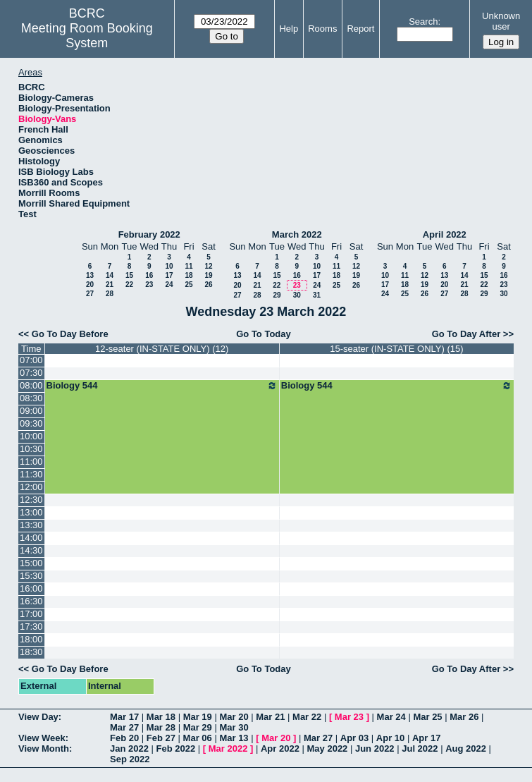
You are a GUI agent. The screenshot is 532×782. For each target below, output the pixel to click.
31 (317, 295)
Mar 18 (161, 717)
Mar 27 (124, 727)
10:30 (31, 449)
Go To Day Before (70, 334)
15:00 (31, 563)
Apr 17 (426, 738)
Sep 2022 (130, 759)
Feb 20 (124, 738)
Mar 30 (234, 727)
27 (90, 294)
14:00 (31, 538)
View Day (38, 717)
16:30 (31, 601)
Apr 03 (354, 738)
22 (129, 285)
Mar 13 (234, 738)
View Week (42, 738)
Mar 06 (198, 738)
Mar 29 (198, 727)
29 (277, 295)
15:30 (31, 576)
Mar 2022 (228, 749)
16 (149, 275)
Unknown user (501, 21)
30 (297, 295)
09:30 (31, 423)
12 (208, 266)
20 (90, 285)
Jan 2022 (129, 749)
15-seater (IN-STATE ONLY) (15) (396, 349)
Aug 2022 (466, 749)
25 (188, 285)
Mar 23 (349, 717)
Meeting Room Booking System (87, 36)
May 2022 (328, 749)
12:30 (31, 500)
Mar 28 (161, 727)
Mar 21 (270, 717)
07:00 (31, 360)
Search (423, 22)
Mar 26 (464, 717)
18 (188, 275)
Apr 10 (390, 738)
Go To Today (264, 334)
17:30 (31, 627)
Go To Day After (466, 334)
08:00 (31, 385)
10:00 (31, 436)
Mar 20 (234, 717)
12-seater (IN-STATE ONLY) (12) (162, 349)
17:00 (31, 614)
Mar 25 (427, 717)
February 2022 (149, 234)
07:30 (31, 373)
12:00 (31, 487)
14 (110, 275)
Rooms (322, 29)
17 (169, 275)
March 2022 (297, 234)
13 (90, 275)
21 (110, 285)
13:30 (31, 525)
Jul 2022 (420, 749)
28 (110, 294)
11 (188, 266)
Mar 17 (124, 717)
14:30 (31, 550)
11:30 (31, 474)
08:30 (31, 398)
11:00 (31, 462)
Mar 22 (307, 717)
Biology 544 (162, 386)
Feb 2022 (176, 749)
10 (169, 266)
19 (208, 275)
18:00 (31, 639)
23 (149, 285)
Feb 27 (161, 738)
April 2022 (445, 234)
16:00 (31, 588)
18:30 (31, 652)
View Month (44, 749)
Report (360, 29)
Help (289, 29)
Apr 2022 (280, 749)
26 (208, 285)
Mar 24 (391, 717)
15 (129, 275)
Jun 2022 (375, 749)
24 (169, 285)
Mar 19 (198, 717)
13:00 (31, 512)
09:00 (31, 411)
